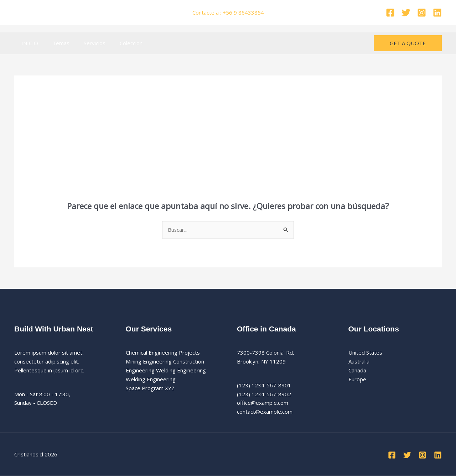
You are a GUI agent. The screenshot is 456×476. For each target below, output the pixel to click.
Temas (56, 43)
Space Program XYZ (150, 388)
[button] (408, 43)
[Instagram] (422, 13)
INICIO (28, 43)
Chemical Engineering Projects (163, 353)
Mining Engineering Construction (165, 362)
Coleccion (119, 43)
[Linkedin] (437, 13)
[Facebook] (390, 13)
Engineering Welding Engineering (166, 371)
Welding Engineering (151, 380)
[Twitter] (406, 13)
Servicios (86, 43)
